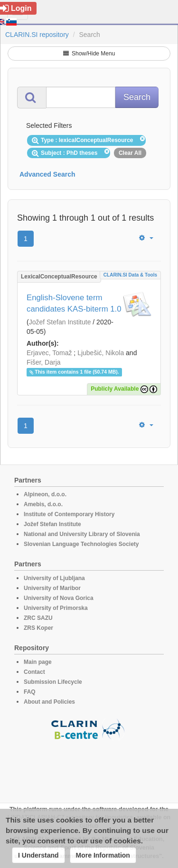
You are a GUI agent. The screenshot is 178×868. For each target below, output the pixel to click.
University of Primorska (56, 608)
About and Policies (49, 702)
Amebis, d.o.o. (43, 504)
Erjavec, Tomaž (49, 353)
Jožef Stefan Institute (60, 322)
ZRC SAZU (38, 618)
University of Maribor (52, 588)
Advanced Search (47, 174)
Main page (38, 662)
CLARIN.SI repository (37, 35)
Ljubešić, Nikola (101, 353)
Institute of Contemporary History (69, 514)
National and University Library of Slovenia (82, 534)
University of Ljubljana (54, 578)
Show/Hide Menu (89, 54)
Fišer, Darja (44, 362)
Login (16, 8)
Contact (34, 672)
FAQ (30, 692)
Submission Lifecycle (53, 682)
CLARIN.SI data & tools (130, 275)
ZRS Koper (38, 628)
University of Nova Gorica (59, 598)
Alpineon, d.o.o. (45, 494)
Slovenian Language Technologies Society (81, 544)
